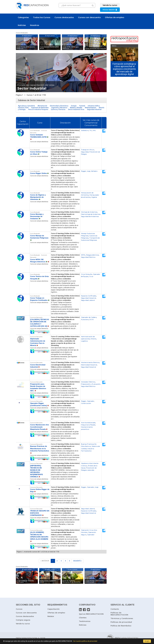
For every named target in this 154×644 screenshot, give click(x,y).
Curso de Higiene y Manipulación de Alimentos (38, 197)
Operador (91, 401)
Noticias (22, 25)
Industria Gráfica (94, 106)
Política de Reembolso (121, 626)
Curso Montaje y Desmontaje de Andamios (37, 216)
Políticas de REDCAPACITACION (119, 614)
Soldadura (85, 130)
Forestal (82, 106)
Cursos (19, 609)
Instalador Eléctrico (88, 382)
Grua (91, 276)
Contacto (115, 609)
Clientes (83, 618)
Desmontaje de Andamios (91, 214)
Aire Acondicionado (88, 423)
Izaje (89, 171)
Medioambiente (91, 108)
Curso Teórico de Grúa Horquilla (96, 48)
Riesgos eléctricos (92, 255)
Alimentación (42, 106)
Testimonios (85, 621)
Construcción (86, 403)
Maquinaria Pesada (88, 425)
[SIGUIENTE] (78, 561)
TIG (91, 130)
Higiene (94, 197)
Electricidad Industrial (89, 365)
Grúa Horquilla (87, 274)
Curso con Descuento (36, 317)
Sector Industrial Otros (76, 109)
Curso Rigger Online (38, 173)
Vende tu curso (23, 624)
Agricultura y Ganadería (26, 106)
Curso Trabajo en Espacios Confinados (25, 581)
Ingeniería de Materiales (40, 108)
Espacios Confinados (89, 296)
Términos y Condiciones (122, 618)
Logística (84, 341)
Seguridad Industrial (94, 109)
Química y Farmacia (58, 109)
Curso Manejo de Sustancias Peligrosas (26, 48)
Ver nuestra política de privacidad (85, 641)
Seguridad (85, 152)
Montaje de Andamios (89, 212)
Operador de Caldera (89, 317)
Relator (51, 616)
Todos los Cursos (42, 17)
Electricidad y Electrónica (59, 106)
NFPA (83, 255)
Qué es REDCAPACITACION (91, 614)
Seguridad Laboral (88, 300)
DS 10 (92, 319)
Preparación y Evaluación (91, 384)
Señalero (94, 171)
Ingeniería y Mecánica (59, 108)
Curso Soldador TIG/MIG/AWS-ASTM (49, 48)
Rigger (84, 171)
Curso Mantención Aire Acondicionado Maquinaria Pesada (40, 427)
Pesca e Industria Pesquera (38, 109)
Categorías (23, 17)
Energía (74, 106)
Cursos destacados (64, 17)
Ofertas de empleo (115, 17)
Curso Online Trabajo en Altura (48, 581)
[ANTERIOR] (45, 561)
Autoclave (85, 319)
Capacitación (54, 609)
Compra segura (23, 620)
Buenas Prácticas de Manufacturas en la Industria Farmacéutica (40, 448)
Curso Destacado (35, 130)
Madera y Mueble (76, 108)
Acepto (147, 641)
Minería (93, 339)
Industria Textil (23, 108)
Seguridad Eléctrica (88, 257)
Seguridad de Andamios (90, 216)
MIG (94, 130)
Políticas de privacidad (121, 622)
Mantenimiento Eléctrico (90, 362)
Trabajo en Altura (88, 150)
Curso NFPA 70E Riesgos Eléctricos (70, 48)
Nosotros (35, 25)
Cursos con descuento (89, 17)
